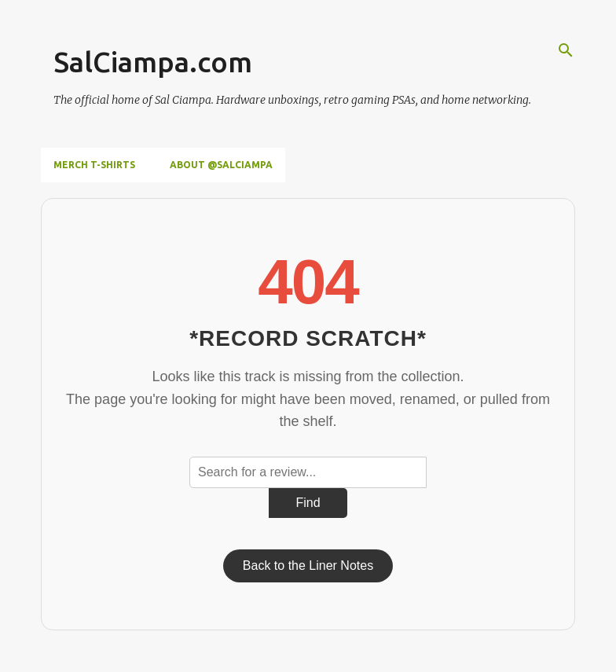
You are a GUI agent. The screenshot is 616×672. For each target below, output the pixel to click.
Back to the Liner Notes (308, 566)
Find (308, 503)
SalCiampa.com (153, 62)
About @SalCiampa (221, 165)
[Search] (566, 50)
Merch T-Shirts (94, 165)
